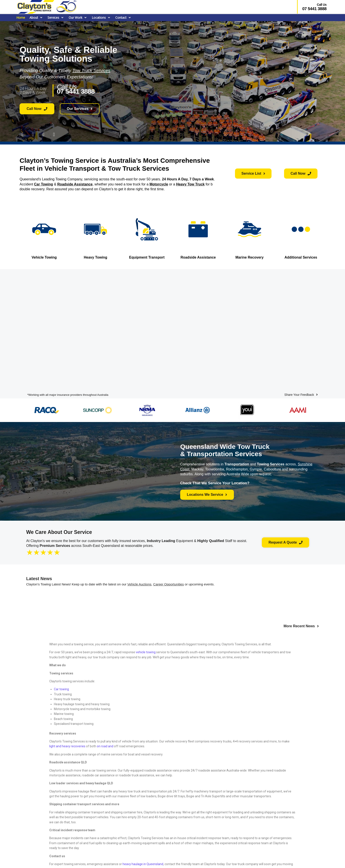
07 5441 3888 (314, 9)
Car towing (61, 688)
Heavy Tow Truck (190, 184)
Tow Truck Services (91, 70)
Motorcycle (159, 184)
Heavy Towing (95, 257)
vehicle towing (146, 651)
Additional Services (301, 257)
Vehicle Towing (44, 257)
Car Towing (44, 184)
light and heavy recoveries (67, 746)
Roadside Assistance (75, 184)
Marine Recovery (250, 257)
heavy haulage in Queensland (143, 863)
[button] (36, 18)
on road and (105, 746)
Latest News (39, 578)
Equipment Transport (147, 257)
